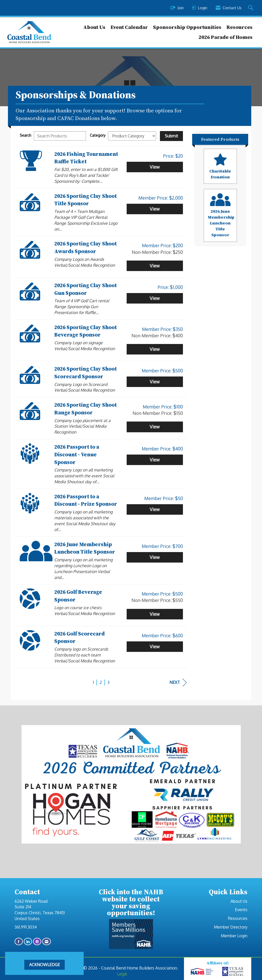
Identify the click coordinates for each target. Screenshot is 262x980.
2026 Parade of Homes (226, 37)
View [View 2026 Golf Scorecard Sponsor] (155, 647)
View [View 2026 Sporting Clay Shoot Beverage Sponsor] (155, 349)
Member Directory (231, 927)
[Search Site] (251, 8)
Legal (122, 974)
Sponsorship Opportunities (187, 27)
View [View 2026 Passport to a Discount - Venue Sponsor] (155, 460)
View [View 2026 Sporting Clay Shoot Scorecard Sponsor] (155, 382)
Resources (239, 27)
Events (241, 910)
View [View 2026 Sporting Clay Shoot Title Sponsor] (155, 209)
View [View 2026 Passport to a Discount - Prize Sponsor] (155, 509)
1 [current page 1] (93, 682)
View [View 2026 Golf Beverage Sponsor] (155, 614)
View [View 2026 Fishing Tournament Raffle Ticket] (155, 167)
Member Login (234, 936)
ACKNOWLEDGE (45, 965)
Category (98, 135)
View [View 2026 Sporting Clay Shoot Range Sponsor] (155, 427)
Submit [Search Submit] (171, 136)
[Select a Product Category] (132, 136)
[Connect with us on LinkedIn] (28, 941)
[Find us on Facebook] (19, 941)
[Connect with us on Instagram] (37, 941)
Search (25, 135)
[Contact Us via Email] (47, 941)
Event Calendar (129, 27)
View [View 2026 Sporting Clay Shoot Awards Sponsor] (155, 266)
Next (178, 682)
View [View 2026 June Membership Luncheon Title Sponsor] (155, 557)
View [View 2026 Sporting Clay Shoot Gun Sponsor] (155, 298)
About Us (94, 27)
